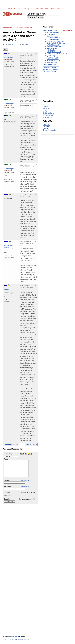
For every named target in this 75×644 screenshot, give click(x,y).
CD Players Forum (53, 38)
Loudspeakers (23, 9)
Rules (45, 110)
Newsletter (20, 639)
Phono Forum (52, 55)
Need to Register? (25, 480)
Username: (11, 45)
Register (46, 108)
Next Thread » (31, 444)
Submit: (7, 499)
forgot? (26, 44)
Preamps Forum (53, 57)
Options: (7, 493)
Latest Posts (8, 9)
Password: (27, 45)
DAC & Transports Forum (56, 41)
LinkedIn (46, 128)
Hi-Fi (15, 9)
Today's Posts (67, 31)
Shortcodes (47, 112)
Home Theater (34, 9)
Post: (6, 459)
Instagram (47, 127)
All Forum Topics (49, 71)
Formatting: (8, 454)
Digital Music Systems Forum (57, 54)
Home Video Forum (50, 64)
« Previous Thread (11, 444)
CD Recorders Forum (54, 39)
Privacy (27, 639)
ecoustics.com (14, 636)
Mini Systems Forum (54, 52)
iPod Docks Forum (53, 48)
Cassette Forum (53, 36)
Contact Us (13, 639)
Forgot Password (49, 105)
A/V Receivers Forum (54, 32)
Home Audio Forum (50, 31)
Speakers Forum (53, 59)
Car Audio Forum (49, 68)
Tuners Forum (52, 62)
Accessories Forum (50, 69)
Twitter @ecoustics (50, 130)
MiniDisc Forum (52, 50)
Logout (45, 107)
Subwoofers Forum (54, 61)
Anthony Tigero (9, 57)
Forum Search (35, 17)
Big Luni (7, 289)
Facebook (46, 125)
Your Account (48, 117)
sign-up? (11, 44)
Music (53, 9)
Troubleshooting (49, 114)
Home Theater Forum (51, 66)
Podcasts (59, 9)
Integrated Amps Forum (55, 47)
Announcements (49, 115)
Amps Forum (51, 34)
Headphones (45, 9)
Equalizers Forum (53, 45)
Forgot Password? (25, 487)
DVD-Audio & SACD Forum (56, 43)
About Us (6, 639)
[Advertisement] (20, 569)
